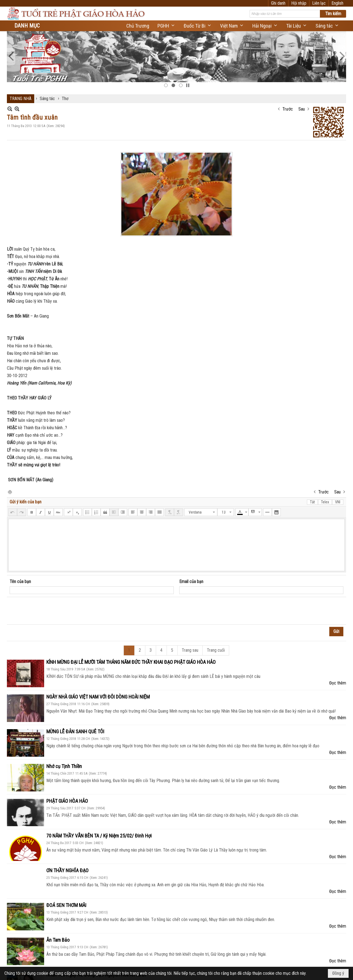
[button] (166, 26)
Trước (288, 109)
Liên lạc (319, 3)
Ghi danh (278, 3)
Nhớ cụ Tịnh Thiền (64, 766)
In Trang (10, 492)
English (337, 3)
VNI (338, 502)
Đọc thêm (338, 683)
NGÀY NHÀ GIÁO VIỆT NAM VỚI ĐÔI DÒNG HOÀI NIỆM (98, 697)
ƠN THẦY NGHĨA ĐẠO (67, 870)
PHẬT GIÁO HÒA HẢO (67, 801)
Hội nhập (299, 3)
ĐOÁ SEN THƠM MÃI (66, 905)
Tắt (312, 502)
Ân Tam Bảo (58, 940)
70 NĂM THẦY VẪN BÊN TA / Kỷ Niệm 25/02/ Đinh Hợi (99, 836)
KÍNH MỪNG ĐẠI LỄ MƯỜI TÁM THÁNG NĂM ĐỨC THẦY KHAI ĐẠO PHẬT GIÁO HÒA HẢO (131, 662)
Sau (302, 109)
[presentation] (52, 611)
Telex (325, 502)
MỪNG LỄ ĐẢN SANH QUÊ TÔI (75, 731)
